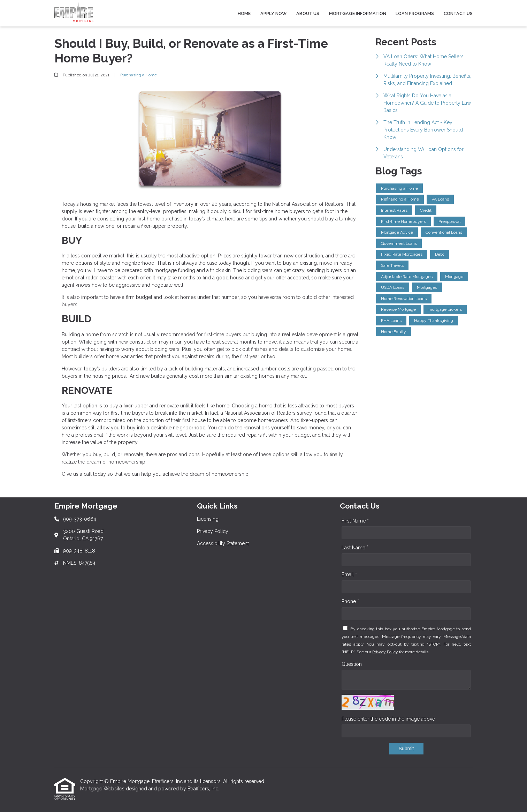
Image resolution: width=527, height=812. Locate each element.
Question (352, 664)
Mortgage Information (358, 13)
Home (244, 13)
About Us (308, 13)
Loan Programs (415, 13)
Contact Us (458, 13)
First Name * (355, 521)
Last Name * (355, 548)
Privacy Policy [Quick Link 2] (213, 531)
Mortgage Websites (103, 789)
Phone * (350, 601)
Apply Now (273, 13)
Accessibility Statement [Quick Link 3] (223, 543)
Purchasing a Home (139, 75)
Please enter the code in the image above (388, 719)
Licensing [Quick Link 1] (208, 519)
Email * (349, 574)
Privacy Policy (385, 652)
